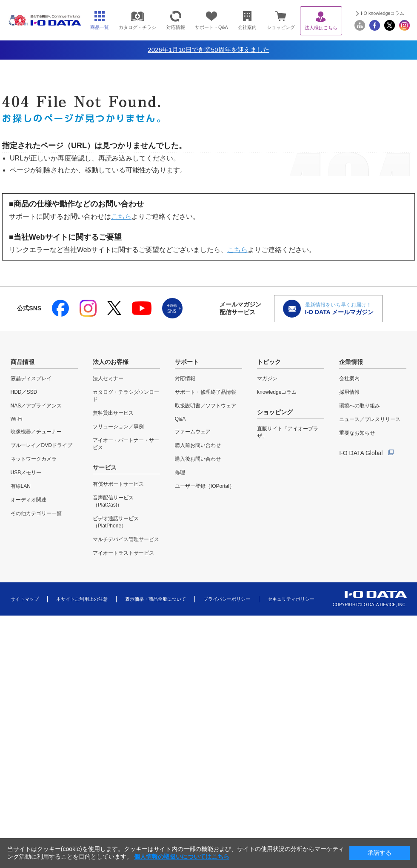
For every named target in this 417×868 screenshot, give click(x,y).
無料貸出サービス (113, 413)
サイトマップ (25, 599)
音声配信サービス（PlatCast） (113, 501)
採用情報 (349, 392)
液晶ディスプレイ (31, 378)
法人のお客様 (111, 362)
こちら (121, 216)
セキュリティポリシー (291, 599)
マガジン (267, 378)
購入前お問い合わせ (198, 445)
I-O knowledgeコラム (383, 13)
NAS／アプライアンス (36, 406)
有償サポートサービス (118, 484)
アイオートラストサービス (123, 553)
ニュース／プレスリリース (370, 419)
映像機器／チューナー (36, 432)
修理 (180, 473)
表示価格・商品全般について (156, 599)
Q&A (180, 419)
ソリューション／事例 (118, 427)
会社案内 (349, 378)
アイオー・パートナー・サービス (126, 444)
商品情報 (23, 362)
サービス (105, 467)
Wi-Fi (17, 419)
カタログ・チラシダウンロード (126, 396)
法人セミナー (108, 378)
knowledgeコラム (277, 392)
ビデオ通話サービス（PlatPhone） (116, 522)
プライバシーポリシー (227, 599)
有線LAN (21, 486)
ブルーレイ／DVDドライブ (41, 445)
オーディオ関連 (29, 500)
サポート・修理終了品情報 (206, 392)
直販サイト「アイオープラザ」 (288, 432)
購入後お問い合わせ (198, 459)
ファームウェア (193, 432)
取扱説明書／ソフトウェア (206, 406)
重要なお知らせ (357, 433)
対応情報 (185, 378)
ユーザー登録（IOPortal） (205, 486)
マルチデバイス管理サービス (126, 539)
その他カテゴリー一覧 (36, 513)
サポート (187, 362)
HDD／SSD (24, 392)
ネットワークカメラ (34, 459)
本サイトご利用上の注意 (82, 599)
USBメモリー (26, 473)
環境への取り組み (360, 406)
